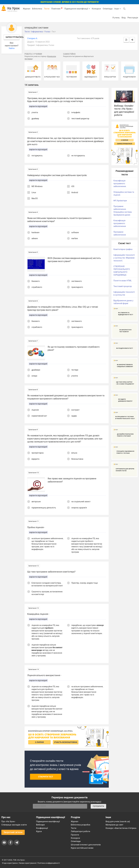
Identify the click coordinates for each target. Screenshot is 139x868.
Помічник (57, 9)
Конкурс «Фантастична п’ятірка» (121, 828)
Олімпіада (108, 9)
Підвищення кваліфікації (77, 9)
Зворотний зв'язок (13, 832)
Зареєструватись (13, 37)
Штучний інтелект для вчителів (86, 845)
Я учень (116, 18)
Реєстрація (133, 18)
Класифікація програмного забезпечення (120, 223)
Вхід (124, 18)
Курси (39, 831)
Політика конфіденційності (49, 863)
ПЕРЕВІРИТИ (98, 806)
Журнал (26, 9)
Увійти (12, 48)
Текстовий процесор (123, 286)
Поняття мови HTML (123, 281)
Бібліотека (37, 9)
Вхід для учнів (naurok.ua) (118, 821)
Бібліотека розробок (81, 825)
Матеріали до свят (114, 825)
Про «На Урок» (8, 821)
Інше (117, 9)
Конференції (42, 828)
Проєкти (75, 835)
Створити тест (46, 777)
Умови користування (28, 863)
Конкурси (96, 9)
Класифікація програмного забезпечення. (120, 184)
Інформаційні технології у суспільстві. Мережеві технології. (124, 258)
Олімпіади (76, 841)
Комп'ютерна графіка (123, 249)
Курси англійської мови (82, 848)
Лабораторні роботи (80, 831)
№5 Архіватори (120, 201)
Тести (47, 9)
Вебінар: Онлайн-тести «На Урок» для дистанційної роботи (124, 110)
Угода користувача (10, 863)
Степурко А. (33, 38)
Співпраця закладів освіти (14, 825)
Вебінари (40, 825)
